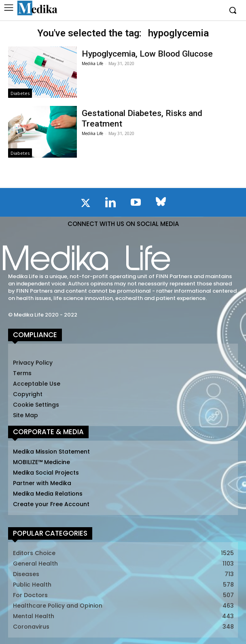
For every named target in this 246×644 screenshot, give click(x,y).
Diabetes (20, 93)
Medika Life (92, 63)
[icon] (85, 205)
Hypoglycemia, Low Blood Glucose (147, 54)
